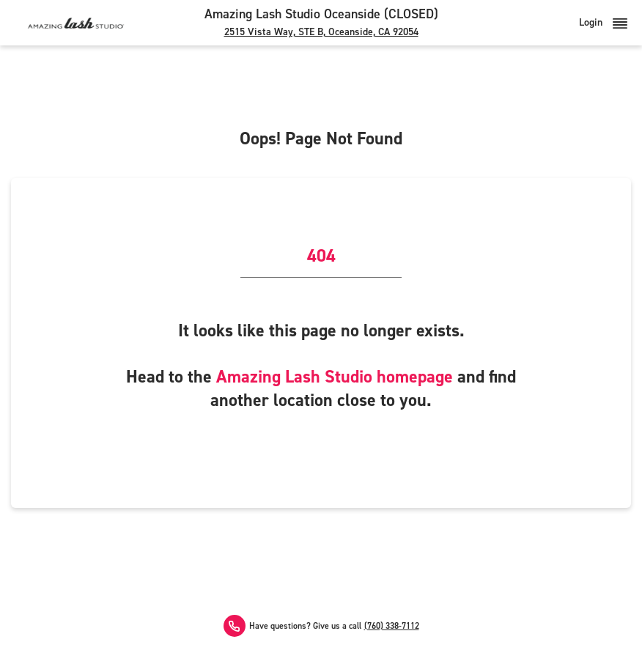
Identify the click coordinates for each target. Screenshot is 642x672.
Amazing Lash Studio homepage (335, 377)
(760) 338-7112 (392, 626)
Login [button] (603, 22)
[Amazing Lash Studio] (76, 22)
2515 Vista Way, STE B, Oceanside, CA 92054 (321, 32)
